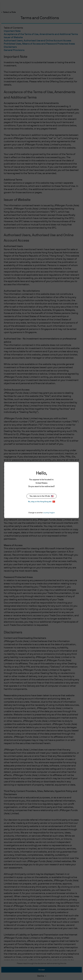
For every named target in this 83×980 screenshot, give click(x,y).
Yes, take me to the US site (42, 496)
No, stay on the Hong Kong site (42, 502)
